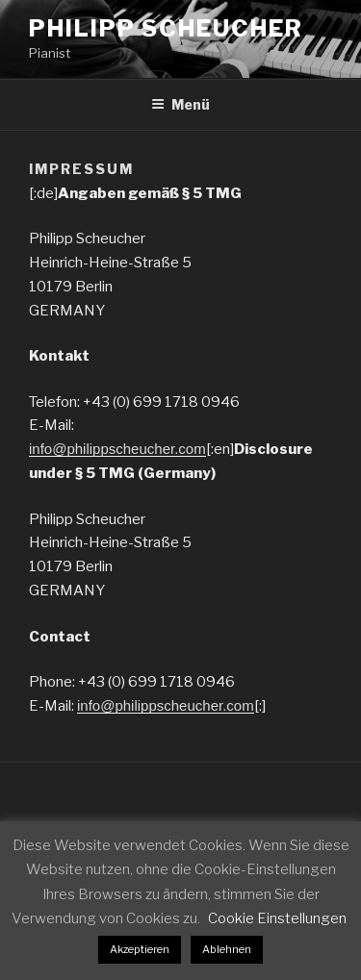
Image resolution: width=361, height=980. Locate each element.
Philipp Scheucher (166, 28)
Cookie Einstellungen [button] (277, 918)
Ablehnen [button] (227, 949)
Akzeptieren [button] (140, 949)
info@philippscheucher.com (117, 449)
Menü (180, 104)
